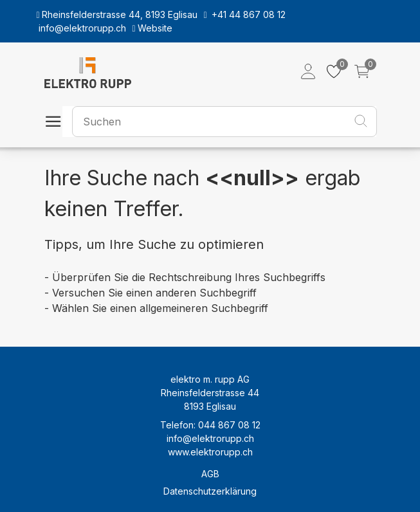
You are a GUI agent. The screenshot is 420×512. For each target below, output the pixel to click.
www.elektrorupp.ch (210, 452)
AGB (210, 474)
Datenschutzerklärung (210, 491)
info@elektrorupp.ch (210, 438)
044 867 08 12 (229, 425)
